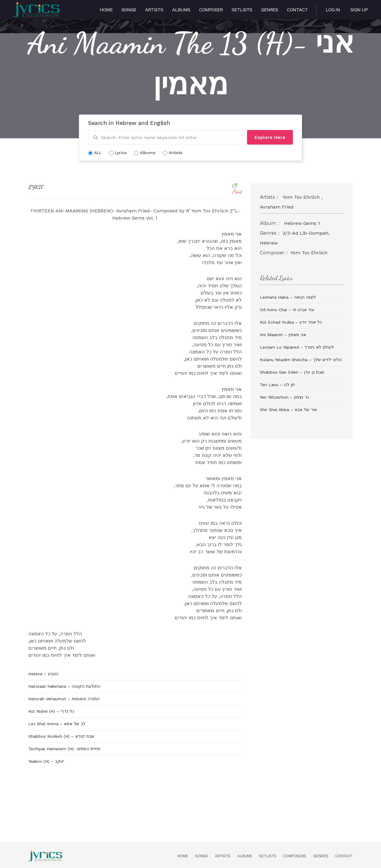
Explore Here (270, 137)
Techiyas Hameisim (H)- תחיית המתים (64, 749)
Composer (211, 10)
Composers (295, 856)
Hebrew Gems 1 (302, 223)
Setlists (242, 10)
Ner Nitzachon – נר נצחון (284, 397)
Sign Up (359, 10)
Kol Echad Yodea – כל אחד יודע (291, 322)
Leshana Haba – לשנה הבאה (288, 297)
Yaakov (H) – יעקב (46, 761)
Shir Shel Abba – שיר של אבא (288, 410)
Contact (297, 10)
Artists (154, 10)
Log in (333, 10)
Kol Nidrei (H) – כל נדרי (51, 711)
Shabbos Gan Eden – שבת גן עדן (292, 372)
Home (106, 10)
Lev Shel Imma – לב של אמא (57, 724)
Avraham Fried (277, 207)
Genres (270, 10)
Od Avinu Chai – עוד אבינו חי (287, 310)
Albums (181, 10)
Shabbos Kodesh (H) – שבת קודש (61, 736)
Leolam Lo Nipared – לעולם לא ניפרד (297, 347)
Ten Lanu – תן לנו (277, 385)
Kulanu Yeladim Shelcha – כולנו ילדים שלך (301, 360)
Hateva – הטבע (43, 674)
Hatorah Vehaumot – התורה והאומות (64, 699)
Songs (129, 10)
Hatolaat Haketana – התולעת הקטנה (64, 686)
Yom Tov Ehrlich (301, 197)
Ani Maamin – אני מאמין (283, 335)
